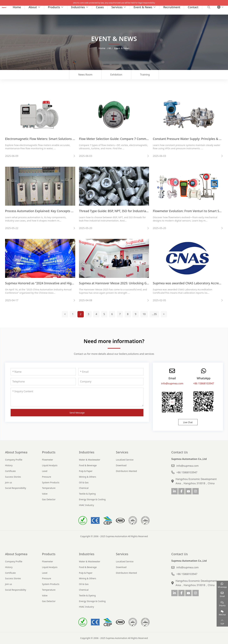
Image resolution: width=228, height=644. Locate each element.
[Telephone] (43, 382)
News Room (85, 75)
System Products (51, 482)
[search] (208, 7)
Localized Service (125, 460)
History (9, 465)
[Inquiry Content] (77, 397)
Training (145, 75)
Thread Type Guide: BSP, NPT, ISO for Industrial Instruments (122, 211)
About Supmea (16, 452)
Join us (9, 482)
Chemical (84, 488)
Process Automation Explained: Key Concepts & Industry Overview (53, 211)
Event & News (143, 7)
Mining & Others (88, 477)
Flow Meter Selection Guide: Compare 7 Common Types (119, 139)
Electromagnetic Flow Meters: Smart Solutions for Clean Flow (49, 139)
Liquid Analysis (50, 465)
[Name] (43, 372)
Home (17, 7)
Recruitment (172, 7)
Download (121, 465)
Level (45, 471)
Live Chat (188, 422)
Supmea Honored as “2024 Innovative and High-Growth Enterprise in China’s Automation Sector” (75, 283)
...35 (154, 314)
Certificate (10, 471)
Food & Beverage (88, 465)
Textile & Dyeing (87, 494)
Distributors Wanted (126, 471)
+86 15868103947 (204, 383)
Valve (45, 494)
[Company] (111, 382)
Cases (100, 7)
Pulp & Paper (86, 471)
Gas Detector (49, 499)
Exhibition (116, 75)
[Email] (111, 372)
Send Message (77, 413)
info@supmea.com (172, 383)
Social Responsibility (16, 488)
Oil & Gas (84, 482)
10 (144, 314)
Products (54, 7)
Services (117, 7)
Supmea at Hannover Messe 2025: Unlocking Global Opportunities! (127, 283)
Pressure (46, 477)
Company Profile (14, 460)
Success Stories (13, 477)
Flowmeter (47, 460)
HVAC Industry (87, 505)
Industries (78, 7)
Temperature (49, 488)
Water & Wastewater (90, 460)
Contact (193, 7)
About (33, 7)
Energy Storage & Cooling (92, 499)
